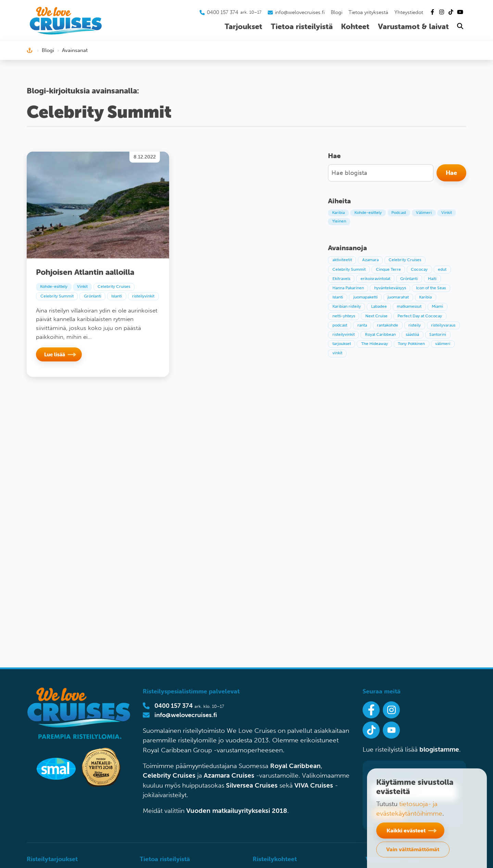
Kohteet (355, 27)
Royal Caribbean (295, 766)
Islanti (117, 296)
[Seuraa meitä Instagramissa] (391, 710)
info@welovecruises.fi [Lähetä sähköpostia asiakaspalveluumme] (300, 12)
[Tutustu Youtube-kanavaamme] (460, 12)
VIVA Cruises (314, 785)
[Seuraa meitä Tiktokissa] (371, 730)
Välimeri (424, 213)
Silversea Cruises (252, 785)
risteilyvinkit (143, 296)
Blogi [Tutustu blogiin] (337, 12)
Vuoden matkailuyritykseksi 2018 (237, 811)
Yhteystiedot (409, 12)
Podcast (399, 213)
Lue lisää (55, 354)
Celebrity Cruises (114, 286)
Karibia (338, 213)
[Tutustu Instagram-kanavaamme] (442, 12)
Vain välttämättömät (413, 849)
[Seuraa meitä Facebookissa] (371, 710)
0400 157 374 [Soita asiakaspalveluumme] (223, 12)
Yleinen (339, 221)
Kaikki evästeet (406, 830)
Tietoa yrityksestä (368, 12)
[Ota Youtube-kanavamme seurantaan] (391, 730)
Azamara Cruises (229, 775)
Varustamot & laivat (413, 27)
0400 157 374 (174, 706)
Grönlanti (93, 296)
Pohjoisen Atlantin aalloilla (85, 272)
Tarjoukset (243, 27)
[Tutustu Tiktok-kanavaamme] (451, 12)
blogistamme (439, 749)
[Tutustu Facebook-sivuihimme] (432, 12)
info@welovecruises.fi (186, 715)
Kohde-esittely (54, 286)
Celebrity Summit (57, 296)
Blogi (48, 50)
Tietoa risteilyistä (302, 27)
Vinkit (82, 286)
